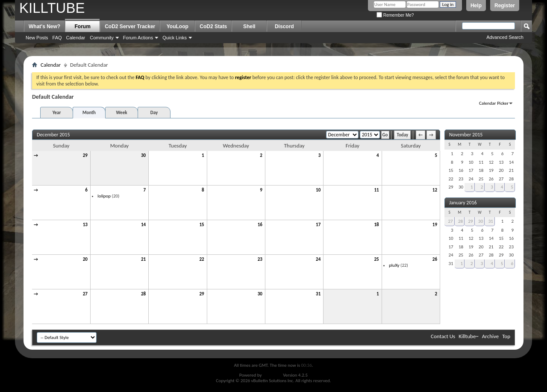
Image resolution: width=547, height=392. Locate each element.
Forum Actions (138, 38)
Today (402, 135)
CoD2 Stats (213, 27)
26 (435, 259)
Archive (490, 336)
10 (318, 190)
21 (143, 259)
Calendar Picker (494, 103)
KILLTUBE (52, 8)
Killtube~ (469, 336)
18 (376, 225)
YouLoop (178, 27)
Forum (83, 27)
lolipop (104, 196)
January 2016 (463, 203)
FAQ (57, 38)
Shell (249, 27)
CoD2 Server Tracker (130, 27)
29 (85, 155)
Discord (284, 27)
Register (505, 6)
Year (57, 113)
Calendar (76, 38)
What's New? (44, 27)
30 (143, 155)
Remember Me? (395, 15)
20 (85, 259)
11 (376, 190)
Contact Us (443, 336)
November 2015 (466, 135)
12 (435, 190)
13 (85, 225)
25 (376, 259)
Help (476, 6)
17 (318, 225)
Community (102, 38)
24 (318, 259)
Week (122, 113)
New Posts (37, 38)
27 (85, 294)
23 (260, 259)
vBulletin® (272, 375)
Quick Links (175, 38)
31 (318, 294)
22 (201, 259)
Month (89, 113)
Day (154, 113)
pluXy (394, 265)
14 (143, 225)
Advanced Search (505, 37)
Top (506, 336)
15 (201, 225)
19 (435, 225)
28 (143, 294)
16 (260, 225)
